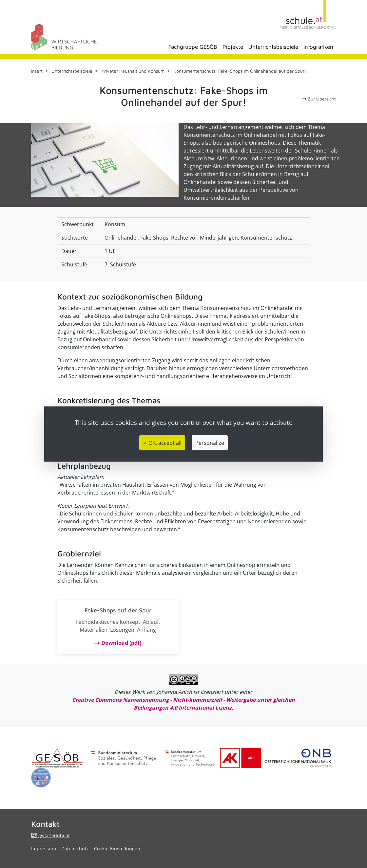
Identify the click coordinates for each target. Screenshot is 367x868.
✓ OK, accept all (162, 443)
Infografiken (318, 47)
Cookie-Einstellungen (117, 849)
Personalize (210, 443)
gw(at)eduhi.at (54, 835)
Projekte (233, 47)
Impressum (44, 849)
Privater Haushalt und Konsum (133, 71)
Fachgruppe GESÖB (193, 47)
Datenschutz (75, 849)
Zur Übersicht (319, 99)
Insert (37, 71)
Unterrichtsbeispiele (273, 47)
